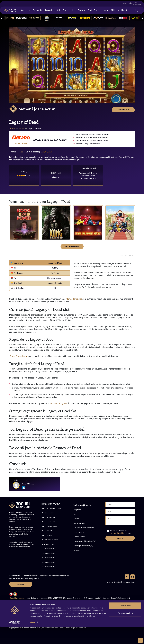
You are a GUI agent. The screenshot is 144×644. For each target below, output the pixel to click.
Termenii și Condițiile (117, 533)
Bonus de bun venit (48, 522)
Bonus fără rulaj (47, 531)
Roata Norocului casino (50, 540)
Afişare (32, 640)
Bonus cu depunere (48, 517)
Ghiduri (114, 10)
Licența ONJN (79, 532)
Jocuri (21, 129)
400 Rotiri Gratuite (48, 562)
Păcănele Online (88, 176)
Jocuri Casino (78, 10)
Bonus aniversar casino (50, 526)
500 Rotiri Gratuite (48, 567)
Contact (77, 519)
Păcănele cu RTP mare (88, 173)
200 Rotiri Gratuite (48, 553)
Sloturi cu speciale (88, 178)
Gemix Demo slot (74, 299)
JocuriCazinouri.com (18, 598)
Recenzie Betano (21, 144)
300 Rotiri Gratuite (48, 558)
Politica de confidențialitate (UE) (85, 541)
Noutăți (125, 10)
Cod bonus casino (48, 513)
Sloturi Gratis (62, 10)
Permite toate (125, 623)
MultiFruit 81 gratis (58, 403)
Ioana (20, 152)
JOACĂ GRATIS (123, 31)
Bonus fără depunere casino (52, 508)
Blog (75, 514)
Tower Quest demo (18, 356)
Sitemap (77, 550)
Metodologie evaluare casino (84, 528)
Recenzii (49, 10)
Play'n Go (56, 177)
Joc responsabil (79, 523)
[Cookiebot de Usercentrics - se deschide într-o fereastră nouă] (15, 640)
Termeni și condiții (80, 537)
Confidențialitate (129, 582)
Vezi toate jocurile (72, 246)
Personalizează (125, 630)
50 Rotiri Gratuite (48, 544)
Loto (105, 10)
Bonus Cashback (48, 535)
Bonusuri (24, 10)
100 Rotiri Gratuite (48, 549)
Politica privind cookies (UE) (83, 546)
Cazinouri (37, 10)
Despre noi (77, 510)
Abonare (21, 584)
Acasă (12, 129)
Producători (93, 10)
